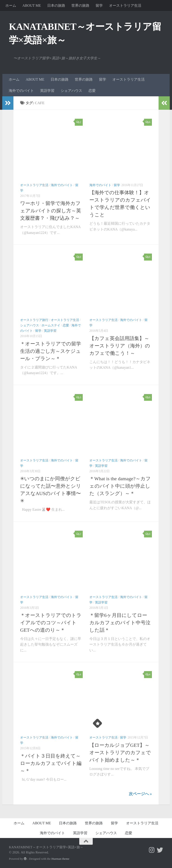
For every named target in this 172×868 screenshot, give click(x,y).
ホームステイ (51, 325)
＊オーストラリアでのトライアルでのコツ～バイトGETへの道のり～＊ (51, 623)
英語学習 (47, 91)
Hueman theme (60, 859)
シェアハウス (71, 91)
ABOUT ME (32, 5)
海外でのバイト (21, 91)
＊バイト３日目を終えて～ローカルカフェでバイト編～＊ (51, 763)
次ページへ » (140, 794)
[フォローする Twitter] (160, 850)
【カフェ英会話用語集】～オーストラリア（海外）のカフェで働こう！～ (120, 346)
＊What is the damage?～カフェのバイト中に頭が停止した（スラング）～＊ (120, 486)
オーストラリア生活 (125, 5)
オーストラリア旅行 (34, 320)
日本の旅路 (56, 5)
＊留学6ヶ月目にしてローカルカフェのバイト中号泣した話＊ (120, 623)
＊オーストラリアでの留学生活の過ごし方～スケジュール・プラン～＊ (51, 351)
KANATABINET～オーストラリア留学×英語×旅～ (85, 33)
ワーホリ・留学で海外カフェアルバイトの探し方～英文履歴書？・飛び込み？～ (51, 211)
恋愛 (92, 91)
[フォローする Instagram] (152, 850)
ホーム (11, 5)
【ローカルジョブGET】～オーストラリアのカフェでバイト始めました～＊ (120, 753)
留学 (99, 5)
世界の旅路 (80, 5)
